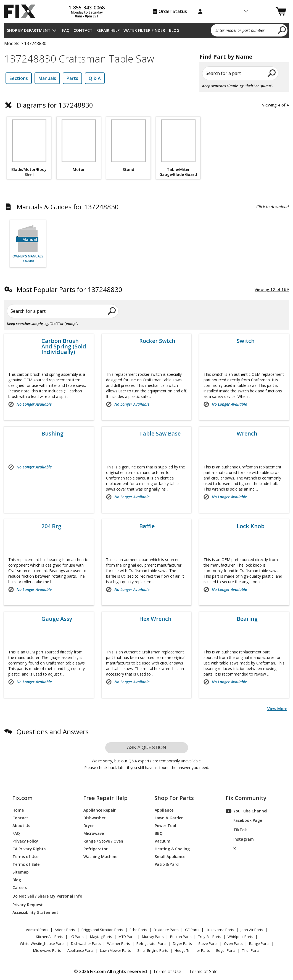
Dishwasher (94, 818)
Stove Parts (208, 943)
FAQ (66, 30)
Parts (72, 78)
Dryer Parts (182, 943)
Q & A (95, 78)
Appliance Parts (80, 950)
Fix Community (246, 798)
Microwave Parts (47, 950)
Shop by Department (29, 30)
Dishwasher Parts (86, 943)
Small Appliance (170, 857)
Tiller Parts (251, 950)
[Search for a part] (63, 311)
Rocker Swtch (157, 341)
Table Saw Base (160, 434)
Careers (20, 888)
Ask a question (147, 748)
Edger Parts (226, 950)
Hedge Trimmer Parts (192, 950)
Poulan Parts (181, 937)
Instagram (240, 839)
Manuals (47, 78)
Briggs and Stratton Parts (102, 930)
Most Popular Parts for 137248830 (69, 289)
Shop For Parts (174, 798)
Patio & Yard (167, 864)
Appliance (164, 810)
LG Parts (77, 937)
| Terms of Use (165, 971)
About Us (21, 826)
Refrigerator (96, 849)
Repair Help (108, 30)
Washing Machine (100, 857)
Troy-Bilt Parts (210, 937)
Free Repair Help (105, 798)
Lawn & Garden (169, 818)
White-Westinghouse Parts (42, 943)
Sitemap (21, 872)
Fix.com (22, 798)
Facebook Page (244, 820)
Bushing (52, 434)
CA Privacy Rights (29, 849)
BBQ (159, 833)
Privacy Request (28, 905)
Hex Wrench (155, 619)
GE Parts (192, 930)
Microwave (94, 833)
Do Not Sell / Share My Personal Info (41, 896)
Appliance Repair (100, 810)
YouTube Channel (247, 811)
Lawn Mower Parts (115, 950)
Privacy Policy (25, 841)
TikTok (236, 830)
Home (18, 810)
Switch (246, 341)
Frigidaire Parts (166, 930)
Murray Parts (153, 937)
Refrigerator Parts (151, 943)
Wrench (247, 434)
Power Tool (165, 826)
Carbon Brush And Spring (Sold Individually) (64, 346)
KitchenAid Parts (50, 937)
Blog (174, 30)
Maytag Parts (101, 937)
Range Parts (259, 943)
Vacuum (163, 841)
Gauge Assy (57, 619)
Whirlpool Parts (240, 937)
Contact (83, 30)
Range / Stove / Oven (103, 841)
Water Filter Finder (144, 30)
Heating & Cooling (172, 849)
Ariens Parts (65, 930)
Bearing (247, 619)
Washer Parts (119, 943)
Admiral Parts (37, 930)
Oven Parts (233, 943)
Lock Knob (251, 526)
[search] (282, 30)
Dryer (89, 826)
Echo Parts (138, 930)
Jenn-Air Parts (252, 930)
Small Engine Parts (153, 950)
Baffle (147, 526)
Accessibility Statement (35, 912)
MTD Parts (127, 937)
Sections (19, 78)
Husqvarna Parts (220, 930)
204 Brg (51, 526)
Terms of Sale (26, 864)
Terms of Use (25, 857)
